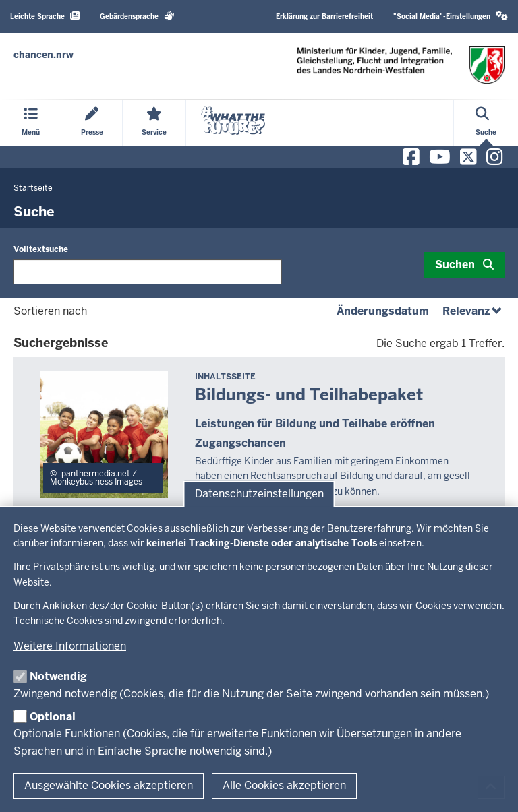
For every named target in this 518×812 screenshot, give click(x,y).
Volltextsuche (41, 249)
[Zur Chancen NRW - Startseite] (44, 55)
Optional (53, 717)
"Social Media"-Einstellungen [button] (451, 16)
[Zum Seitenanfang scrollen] (491, 787)
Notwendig (58, 676)
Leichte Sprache (45, 16)
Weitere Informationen (70, 646)
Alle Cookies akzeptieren (284, 785)
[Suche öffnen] (486, 123)
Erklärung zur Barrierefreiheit (324, 17)
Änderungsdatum (383, 311)
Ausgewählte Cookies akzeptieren (109, 785)
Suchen (455, 264)
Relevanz (473, 311)
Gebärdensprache (137, 16)
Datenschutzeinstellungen (259, 494)
